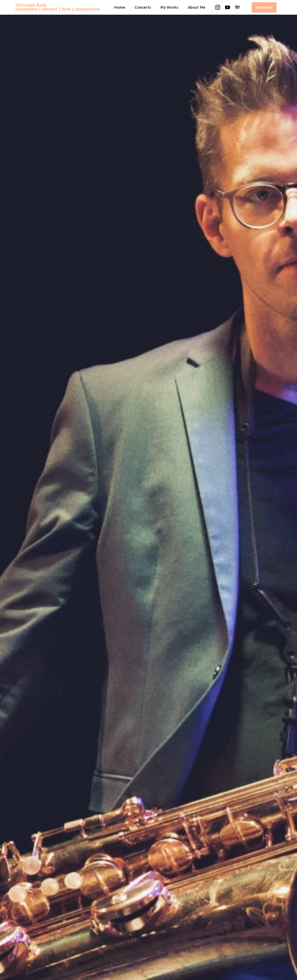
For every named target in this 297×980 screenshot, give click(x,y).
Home (120, 7)
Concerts (143, 7)
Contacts (264, 7)
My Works (169, 7)
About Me (197, 7)
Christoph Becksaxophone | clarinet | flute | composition (58, 7)
